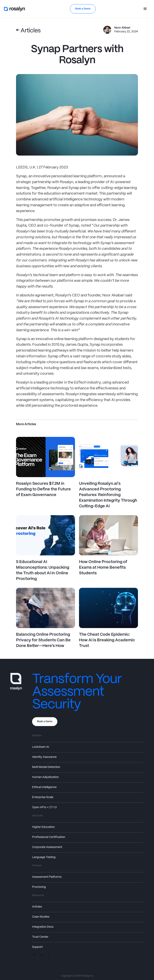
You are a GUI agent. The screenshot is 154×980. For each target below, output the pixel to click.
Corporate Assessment (47, 847)
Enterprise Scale (43, 797)
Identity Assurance (44, 757)
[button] (145, 9)
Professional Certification (49, 837)
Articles (37, 907)
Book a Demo (83, 9)
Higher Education (43, 827)
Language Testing (44, 857)
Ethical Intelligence (44, 787)
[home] (15, 9)
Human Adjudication (45, 777)
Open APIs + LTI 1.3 (44, 807)
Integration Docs (43, 927)
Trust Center (40, 937)
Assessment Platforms (47, 877)
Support (37, 947)
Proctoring (39, 887)
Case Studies (41, 917)
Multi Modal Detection (46, 767)
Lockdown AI (41, 747)
